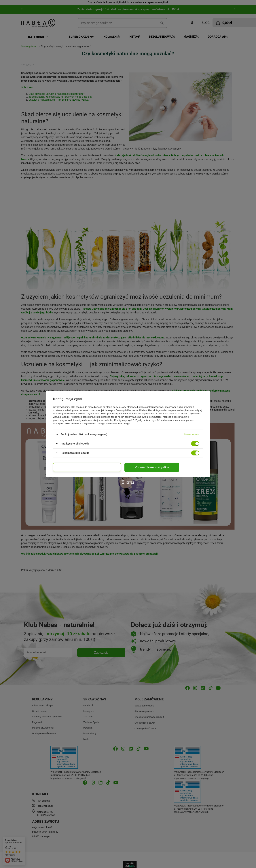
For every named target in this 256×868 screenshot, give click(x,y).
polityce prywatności (89, 413)
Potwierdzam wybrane (87, 467)
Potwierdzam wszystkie (152, 467)
